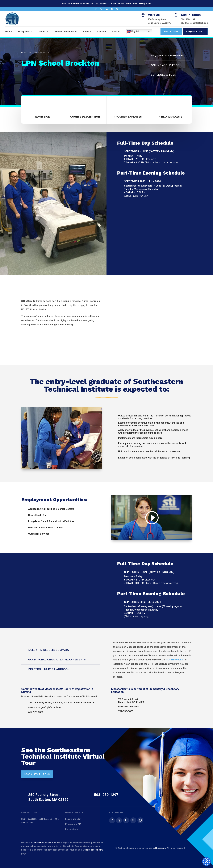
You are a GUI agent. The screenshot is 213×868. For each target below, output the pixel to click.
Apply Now (171, 32)
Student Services (64, 32)
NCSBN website (174, 660)
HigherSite (160, 848)
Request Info (195, 32)
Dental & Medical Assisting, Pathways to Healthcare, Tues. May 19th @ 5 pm (107, 4)
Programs (24, 32)
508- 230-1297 (188, 19)
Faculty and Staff (73, 819)
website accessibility (93, 850)
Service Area (71, 829)
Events (87, 32)
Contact (101, 32)
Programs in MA (73, 824)
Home (9, 32)
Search (116, 32)
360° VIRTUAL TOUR (37, 774)
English (133, 32)
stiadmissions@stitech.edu (194, 23)
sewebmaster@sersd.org (48, 843)
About (42, 32)
